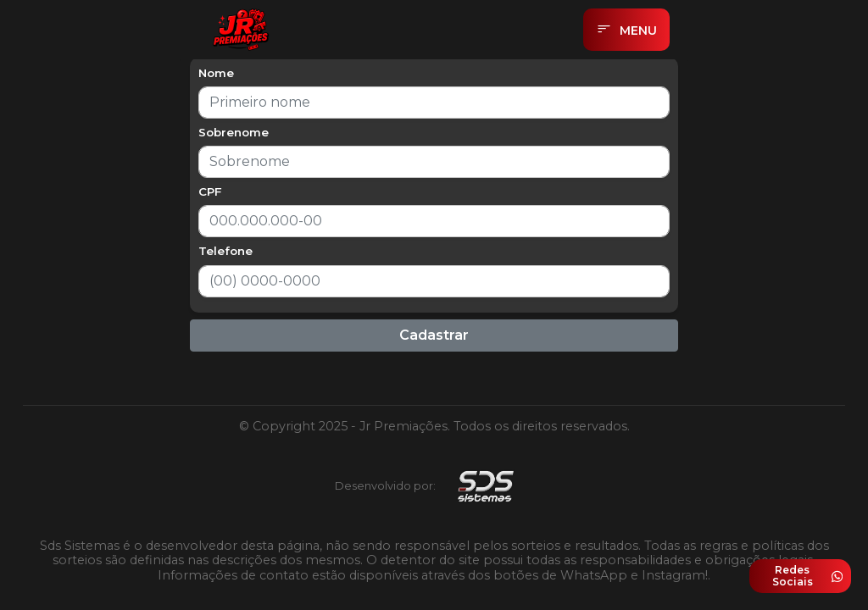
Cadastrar (434, 335)
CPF (210, 191)
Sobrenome (234, 132)
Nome (216, 73)
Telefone (225, 251)
